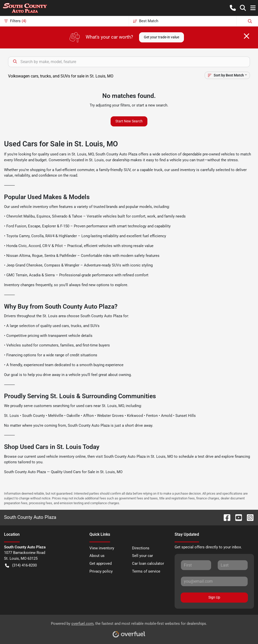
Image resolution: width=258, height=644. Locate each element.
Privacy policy (101, 571)
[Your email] (214, 581)
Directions (141, 548)
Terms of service (146, 571)
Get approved (101, 563)
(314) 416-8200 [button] (21, 565)
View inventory (102, 548)
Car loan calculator (148, 563)
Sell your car (142, 556)
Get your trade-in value (162, 37)
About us (97, 556)
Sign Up (214, 597)
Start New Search (129, 121)
